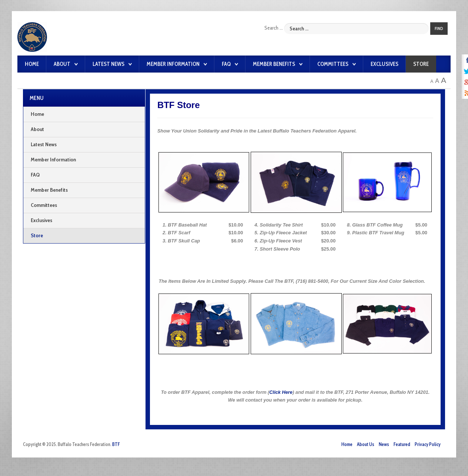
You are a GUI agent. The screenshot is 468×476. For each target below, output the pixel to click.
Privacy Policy (428, 444)
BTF (116, 444)
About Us (366, 444)
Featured (402, 444)
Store (421, 64)
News (384, 444)
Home (32, 64)
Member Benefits (274, 64)
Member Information (173, 64)
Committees (333, 64)
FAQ (226, 64)
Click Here (281, 392)
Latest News (108, 64)
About (62, 64)
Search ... (274, 28)
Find (439, 29)
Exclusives (385, 64)
